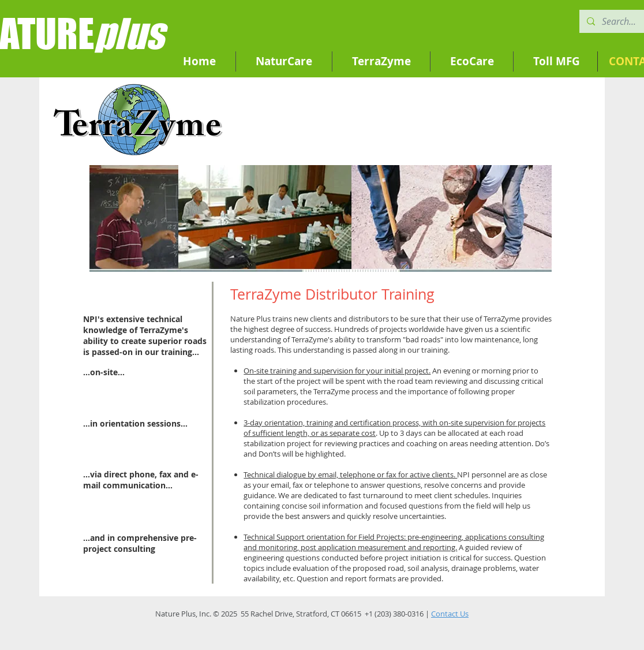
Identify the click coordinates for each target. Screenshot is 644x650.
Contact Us (450, 614)
